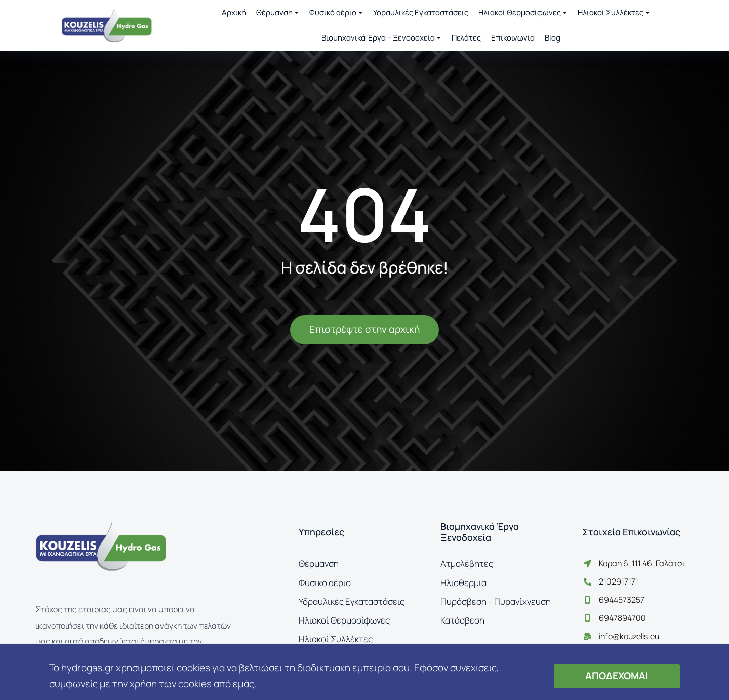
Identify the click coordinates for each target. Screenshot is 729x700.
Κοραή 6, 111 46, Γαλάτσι (642, 563)
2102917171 (619, 581)
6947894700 (622, 618)
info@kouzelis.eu (629, 636)
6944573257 (622, 600)
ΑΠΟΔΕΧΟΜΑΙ (617, 676)
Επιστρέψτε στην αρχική (364, 329)
